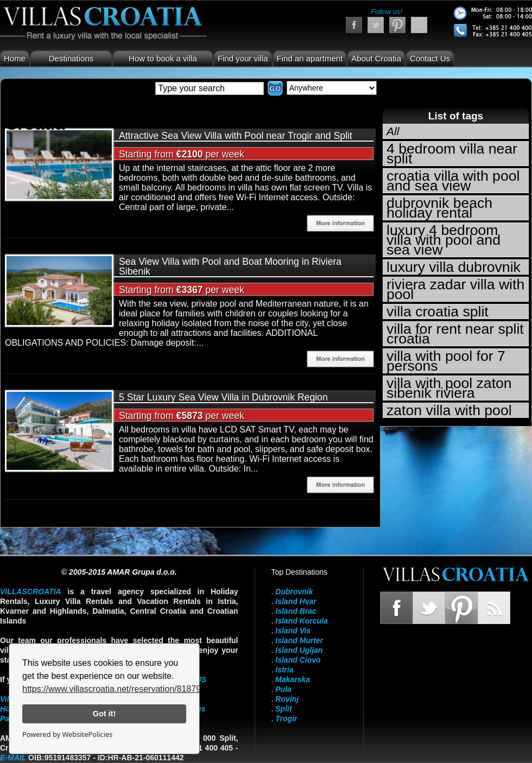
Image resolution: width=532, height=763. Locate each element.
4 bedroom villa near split (452, 154)
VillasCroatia (31, 592)
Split (283, 709)
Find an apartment (310, 58)
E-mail (13, 758)
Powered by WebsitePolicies (67, 734)
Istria (284, 670)
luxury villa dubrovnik (454, 267)
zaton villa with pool (449, 410)
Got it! (104, 714)
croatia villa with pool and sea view (453, 181)
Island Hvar (296, 601)
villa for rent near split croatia (455, 334)
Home (15, 58)
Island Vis (293, 631)
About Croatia (376, 58)
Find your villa (243, 58)
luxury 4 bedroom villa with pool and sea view (444, 240)
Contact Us (430, 58)
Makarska (293, 679)
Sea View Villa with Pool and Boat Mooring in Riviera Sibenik (230, 266)
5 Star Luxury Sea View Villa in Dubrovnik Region (223, 397)
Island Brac (296, 611)
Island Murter (299, 640)
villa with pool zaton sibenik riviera (449, 388)
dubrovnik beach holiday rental (439, 208)
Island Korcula (301, 621)
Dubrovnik (294, 592)
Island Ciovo (298, 660)
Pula (283, 689)
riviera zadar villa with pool (455, 289)
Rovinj (287, 699)
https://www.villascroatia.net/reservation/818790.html (123, 689)
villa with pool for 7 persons (446, 361)
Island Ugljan (299, 650)
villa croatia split (438, 311)
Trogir (286, 719)
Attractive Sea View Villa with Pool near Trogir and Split (236, 136)
